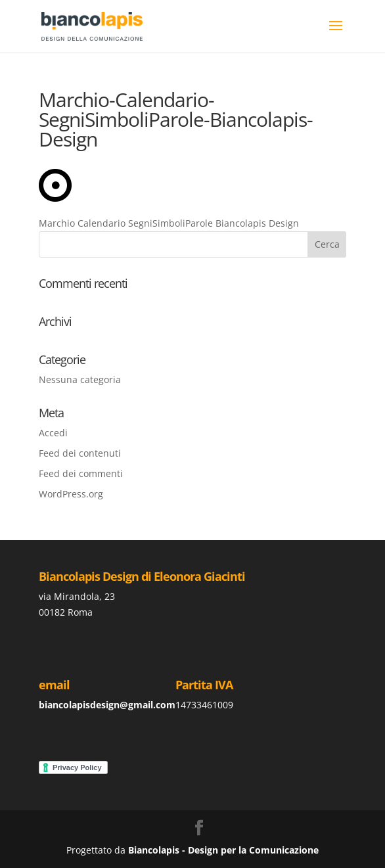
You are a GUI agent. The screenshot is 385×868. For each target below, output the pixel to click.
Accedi (53, 433)
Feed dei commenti (81, 473)
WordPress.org (71, 494)
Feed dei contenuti (80, 453)
